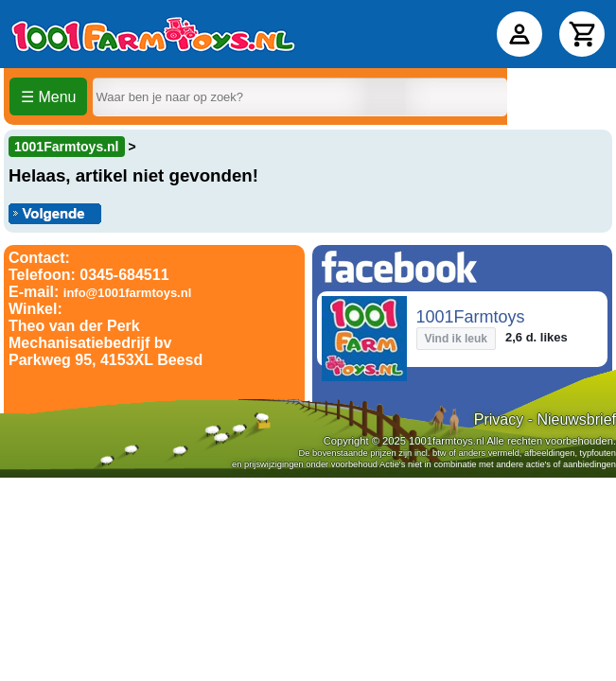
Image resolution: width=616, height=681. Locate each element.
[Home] (153, 34)
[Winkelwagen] (582, 34)
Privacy (499, 419)
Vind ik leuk (456, 339)
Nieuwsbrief (576, 419)
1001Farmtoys (471, 317)
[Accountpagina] (519, 34)
